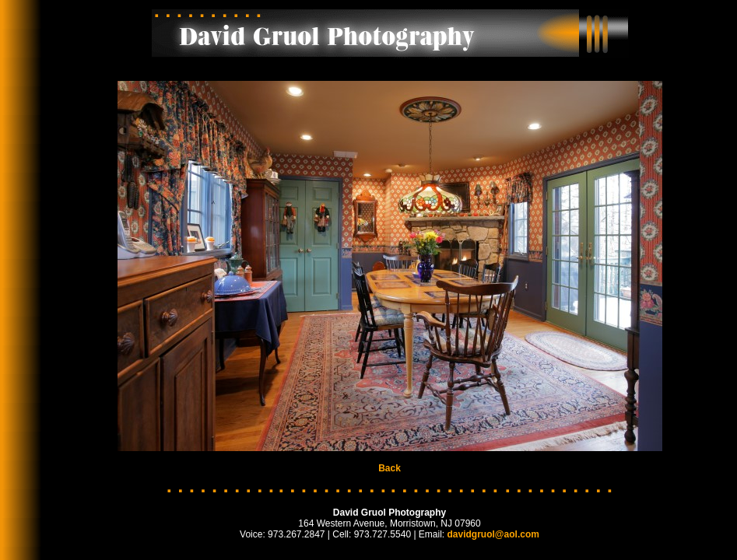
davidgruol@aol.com (493, 534)
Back (390, 468)
